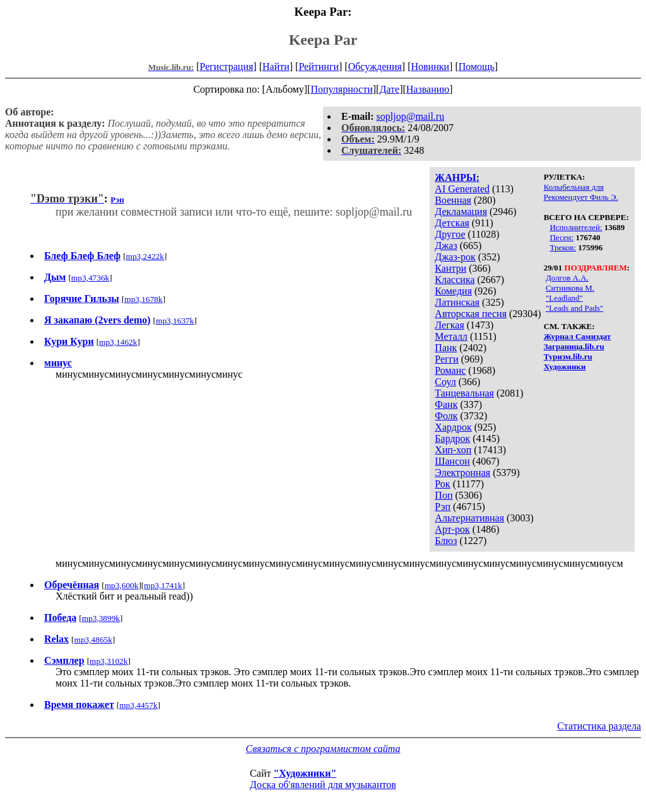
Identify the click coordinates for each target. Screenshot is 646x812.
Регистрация (227, 67)
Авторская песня (471, 314)
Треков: (563, 247)
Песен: (561, 237)
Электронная (462, 473)
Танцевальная (464, 393)
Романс (450, 370)
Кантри (450, 268)
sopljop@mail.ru (411, 116)
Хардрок (453, 427)
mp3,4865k (93, 640)
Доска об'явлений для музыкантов (323, 785)
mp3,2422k (145, 256)
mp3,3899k (101, 618)
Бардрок (452, 438)
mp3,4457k (138, 705)
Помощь (477, 67)
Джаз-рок (455, 257)
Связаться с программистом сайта (323, 749)
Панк (446, 348)
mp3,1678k (143, 299)
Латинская (457, 302)
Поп (443, 495)
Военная (453, 200)
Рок (442, 484)
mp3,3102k (109, 661)
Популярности (341, 89)
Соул (445, 382)
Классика (455, 280)
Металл (451, 336)
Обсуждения (375, 67)
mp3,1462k (118, 342)
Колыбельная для (574, 187)
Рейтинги (319, 67)
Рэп (443, 507)
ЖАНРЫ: (457, 177)
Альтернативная (469, 518)
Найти (276, 67)
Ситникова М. (570, 288)
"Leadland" (564, 298)
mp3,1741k (163, 585)
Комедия (453, 291)
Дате (389, 89)
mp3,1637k (175, 321)
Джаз (446, 246)
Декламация (461, 212)
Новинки (430, 67)
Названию (428, 89)
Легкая (449, 325)
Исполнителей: (576, 227)
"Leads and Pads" (574, 308)
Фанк (446, 404)
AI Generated (462, 189)
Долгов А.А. (567, 278)
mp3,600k (122, 585)
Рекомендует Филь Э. (581, 197)
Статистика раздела (599, 726)
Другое (450, 234)
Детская (452, 223)
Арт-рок (452, 529)
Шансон (452, 461)
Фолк (446, 416)
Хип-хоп (453, 450)
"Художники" (305, 773)
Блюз (446, 541)
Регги (446, 359)
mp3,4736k (90, 278)
